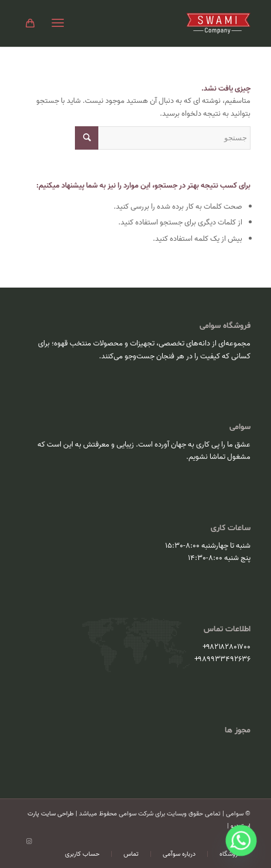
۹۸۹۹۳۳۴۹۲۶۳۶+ (222, 659)
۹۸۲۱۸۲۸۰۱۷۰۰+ (227, 647)
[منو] (60, 23)
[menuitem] (60, 23)
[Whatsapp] (241, 841)
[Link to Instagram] (29, 842)
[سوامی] (158, 23)
